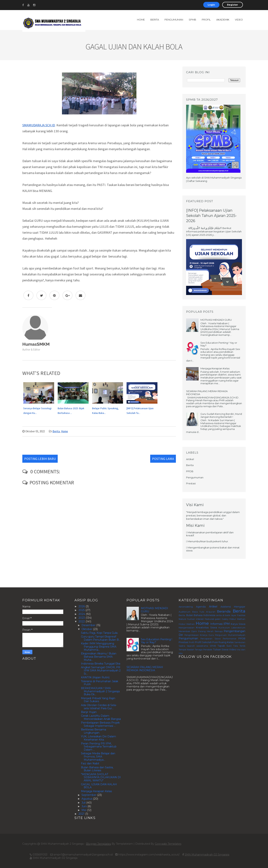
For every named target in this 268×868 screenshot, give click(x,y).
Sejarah (191, 646)
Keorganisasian (187, 628)
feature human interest (191, 619)
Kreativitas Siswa (206, 628)
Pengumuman (174, 20)
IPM (227, 624)
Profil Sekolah (203, 642)
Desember (89, 625)
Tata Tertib (239, 646)
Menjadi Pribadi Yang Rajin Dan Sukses (98, 700)
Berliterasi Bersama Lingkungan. (94, 731)
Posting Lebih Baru (40, 459)
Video (239, 20)
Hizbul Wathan (187, 624)
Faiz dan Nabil (90, 763)
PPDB (190, 471)
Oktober (87, 629)
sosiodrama (202, 646)
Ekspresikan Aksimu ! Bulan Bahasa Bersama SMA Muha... (99, 657)
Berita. (182, 615)
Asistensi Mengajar (233, 607)
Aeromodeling (186, 607)
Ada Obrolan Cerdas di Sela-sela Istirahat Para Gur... (99, 707)
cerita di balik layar (226, 615)
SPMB (192, 20)
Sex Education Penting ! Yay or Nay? (219, 344)
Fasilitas (241, 615)
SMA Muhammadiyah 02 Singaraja (207, 855)
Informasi (216, 624)
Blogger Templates (98, 844)
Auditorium (185, 612)
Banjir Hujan (89, 712)
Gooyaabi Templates (168, 844)
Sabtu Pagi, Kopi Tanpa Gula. (99, 633)
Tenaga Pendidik (204, 650)
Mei (84, 810)
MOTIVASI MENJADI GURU (216, 320)
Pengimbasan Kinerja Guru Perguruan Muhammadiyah (215, 635)
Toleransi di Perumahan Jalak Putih (100, 683)
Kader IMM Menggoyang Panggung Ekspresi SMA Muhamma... (99, 647)
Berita (155, 20)
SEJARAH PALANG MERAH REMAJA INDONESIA (207, 393)
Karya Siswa (238, 624)
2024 (82, 614)
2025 (82, 610)
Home (141, 20)
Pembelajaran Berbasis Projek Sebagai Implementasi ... (100, 724)
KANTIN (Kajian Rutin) (95, 677)
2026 (82, 606)
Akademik (223, 20)
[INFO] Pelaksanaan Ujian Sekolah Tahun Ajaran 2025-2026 (211, 216)
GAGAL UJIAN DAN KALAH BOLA (99, 786)
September (89, 795)
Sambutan (240, 642)
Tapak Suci (225, 646)
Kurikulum (224, 628)
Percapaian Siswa (210, 639)
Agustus (87, 799)
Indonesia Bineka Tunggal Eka (101, 664)
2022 (82, 621)
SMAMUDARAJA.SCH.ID (39, 125)
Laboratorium (238, 628)
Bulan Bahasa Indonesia (201, 615)
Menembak (184, 631)
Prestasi (191, 483)
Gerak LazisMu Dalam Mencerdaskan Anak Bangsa (101, 717)
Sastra (182, 646)
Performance (229, 639)
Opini (194, 631)
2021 (82, 814)
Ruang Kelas (226, 642)
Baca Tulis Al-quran (204, 612)
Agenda (201, 607)
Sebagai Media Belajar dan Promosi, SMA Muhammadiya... (98, 757)
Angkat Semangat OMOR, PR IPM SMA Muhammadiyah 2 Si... (101, 670)
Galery (225, 619)
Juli (84, 803)
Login (211, 5)
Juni (84, 806)
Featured (209, 619)
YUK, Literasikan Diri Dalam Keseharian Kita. (98, 738)
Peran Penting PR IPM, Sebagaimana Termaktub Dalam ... (99, 747)
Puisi (215, 642)
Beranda (224, 611)
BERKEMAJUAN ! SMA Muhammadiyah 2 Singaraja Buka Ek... (100, 691)
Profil (206, 20)
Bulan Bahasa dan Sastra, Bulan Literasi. (97, 769)
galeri (218, 619)
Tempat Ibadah (186, 650)
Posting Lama (163, 459)
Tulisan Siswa (221, 650)
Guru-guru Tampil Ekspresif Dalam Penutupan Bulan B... (101, 638)
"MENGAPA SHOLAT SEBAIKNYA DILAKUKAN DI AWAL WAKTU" (101, 777)
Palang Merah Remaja (210, 631)
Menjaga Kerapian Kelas (215, 368)
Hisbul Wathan (237, 619)
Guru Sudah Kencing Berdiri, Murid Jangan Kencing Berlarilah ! (221, 415)
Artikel (190, 459)
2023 (82, 618)
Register (233, 5)
